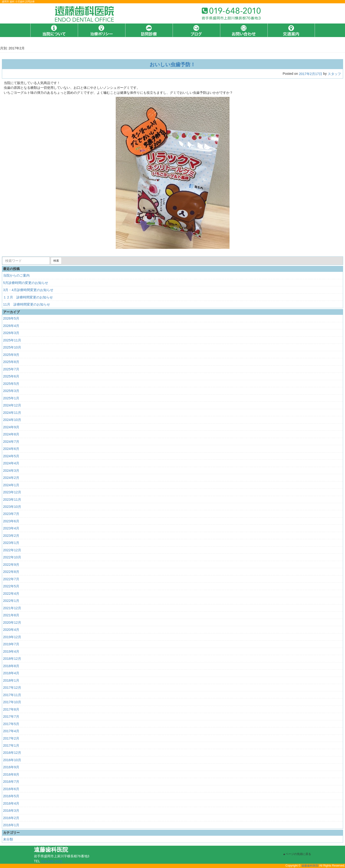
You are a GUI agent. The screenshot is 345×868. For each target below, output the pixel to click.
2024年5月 (11, 456)
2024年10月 (12, 420)
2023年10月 (12, 507)
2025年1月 (11, 398)
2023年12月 (12, 492)
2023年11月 (12, 499)
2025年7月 (11, 369)
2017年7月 (11, 717)
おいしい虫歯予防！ (172, 64)
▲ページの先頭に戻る (297, 854)
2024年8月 (11, 434)
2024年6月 (11, 449)
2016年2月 (11, 818)
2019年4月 (11, 651)
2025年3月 (11, 391)
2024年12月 (12, 405)
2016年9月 (11, 767)
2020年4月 (11, 630)
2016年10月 (12, 760)
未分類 (8, 839)
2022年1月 (11, 601)
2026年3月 (11, 333)
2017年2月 (11, 738)
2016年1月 (11, 825)
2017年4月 (11, 731)
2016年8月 (11, 774)
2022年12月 (12, 550)
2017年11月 (12, 695)
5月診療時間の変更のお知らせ (26, 283)
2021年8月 (11, 615)
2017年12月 (12, 688)
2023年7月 (11, 514)
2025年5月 (11, 384)
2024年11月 (12, 413)
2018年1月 (11, 680)
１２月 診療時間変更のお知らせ (28, 297)
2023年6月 (11, 521)
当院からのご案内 (16, 275)
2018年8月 (11, 666)
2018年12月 (12, 659)
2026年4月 (11, 326)
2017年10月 (12, 702)
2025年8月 (11, 362)
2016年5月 (11, 796)
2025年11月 (12, 340)
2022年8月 (11, 572)
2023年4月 (11, 528)
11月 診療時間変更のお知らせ (27, 304)
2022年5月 (11, 586)
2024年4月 (11, 463)
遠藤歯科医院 (310, 866)
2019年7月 (11, 644)
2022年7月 (11, 579)
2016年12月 (12, 753)
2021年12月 (12, 608)
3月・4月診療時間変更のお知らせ (28, 290)
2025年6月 (11, 376)
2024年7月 (11, 442)
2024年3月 (11, 470)
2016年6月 (11, 789)
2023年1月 (11, 543)
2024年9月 (11, 427)
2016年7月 (11, 782)
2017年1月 (11, 745)
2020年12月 (12, 623)
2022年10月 (12, 557)
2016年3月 (11, 811)
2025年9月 (11, 355)
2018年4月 (11, 673)
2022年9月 (11, 565)
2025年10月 (12, 347)
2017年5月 (11, 724)
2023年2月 (11, 536)
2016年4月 (11, 803)
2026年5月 (11, 318)
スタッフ (334, 74)
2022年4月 (11, 594)
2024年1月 (11, 485)
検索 (56, 261)
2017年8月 (11, 709)
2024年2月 (11, 478)
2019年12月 (12, 637)
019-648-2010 (51, 861)
